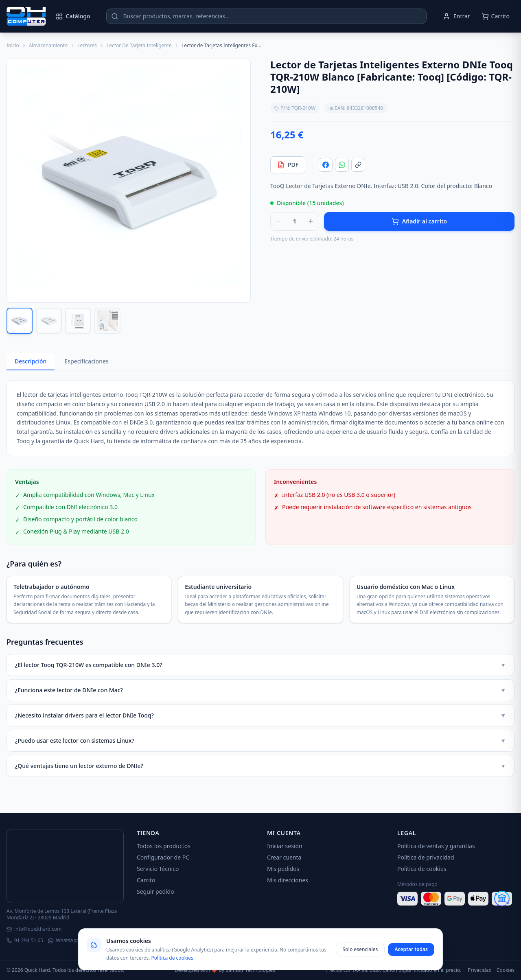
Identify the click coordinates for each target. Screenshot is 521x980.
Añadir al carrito (419, 221)
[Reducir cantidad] (279, 221)
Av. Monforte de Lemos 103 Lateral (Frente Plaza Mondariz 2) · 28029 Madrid (62, 914)
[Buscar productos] (266, 16)
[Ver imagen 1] (20, 321)
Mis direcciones (288, 880)
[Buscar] (115, 16)
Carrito (146, 880)
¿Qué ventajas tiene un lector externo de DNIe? (260, 766)
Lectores (87, 46)
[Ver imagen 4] (107, 321)
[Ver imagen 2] (49, 321)
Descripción (31, 361)
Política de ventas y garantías (436, 846)
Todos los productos (164, 846)
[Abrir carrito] (496, 16)
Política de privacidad (426, 857)
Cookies (506, 970)
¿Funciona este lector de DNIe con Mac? (260, 690)
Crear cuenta (284, 857)
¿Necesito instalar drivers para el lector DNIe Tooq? (260, 715)
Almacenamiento (48, 46)
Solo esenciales (360, 949)
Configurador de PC (163, 857)
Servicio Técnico (158, 869)
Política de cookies (422, 869)
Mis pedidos (283, 869)
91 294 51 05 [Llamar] (25, 941)
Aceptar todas (411, 949)
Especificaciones (86, 361)
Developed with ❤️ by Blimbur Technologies (225, 970)
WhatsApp (64, 941)
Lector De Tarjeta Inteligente (139, 46)
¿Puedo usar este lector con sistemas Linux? (260, 741)
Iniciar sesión (285, 846)
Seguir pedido (155, 891)
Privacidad (480, 970)
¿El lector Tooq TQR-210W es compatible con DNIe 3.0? (260, 665)
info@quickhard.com (34, 929)
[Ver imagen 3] (78, 321)
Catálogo (73, 16)
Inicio (13, 46)
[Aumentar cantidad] (311, 221)
